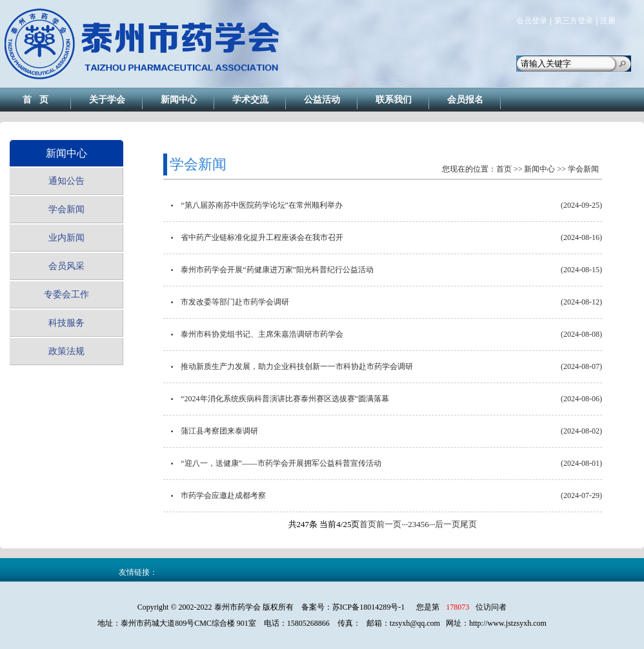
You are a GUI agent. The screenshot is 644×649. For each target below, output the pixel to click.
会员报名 (465, 99)
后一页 (448, 524)
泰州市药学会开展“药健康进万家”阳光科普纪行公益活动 (277, 270)
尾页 (468, 524)
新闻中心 (179, 99)
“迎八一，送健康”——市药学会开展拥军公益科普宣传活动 (281, 463)
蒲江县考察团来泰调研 (219, 431)
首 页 (35, 99)
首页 (504, 169)
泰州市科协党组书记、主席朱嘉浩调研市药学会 (262, 334)
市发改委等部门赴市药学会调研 (235, 302)
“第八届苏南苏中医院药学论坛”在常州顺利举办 (262, 205)
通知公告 (66, 181)
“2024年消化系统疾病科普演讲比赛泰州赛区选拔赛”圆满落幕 (285, 399)
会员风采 (66, 266)
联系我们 (394, 99)
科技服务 (66, 323)
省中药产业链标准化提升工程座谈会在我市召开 (262, 237)
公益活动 (322, 99)
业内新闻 (66, 238)
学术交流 (250, 99)
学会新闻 (66, 209)
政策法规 (66, 351)
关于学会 (107, 99)
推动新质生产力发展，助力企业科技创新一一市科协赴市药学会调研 (297, 366)
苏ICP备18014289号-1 (369, 607)
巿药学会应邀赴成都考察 (223, 495)
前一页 (389, 524)
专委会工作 (66, 295)
